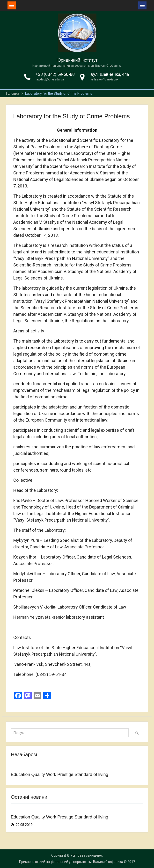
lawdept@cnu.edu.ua (50, 79)
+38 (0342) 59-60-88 (55, 74)
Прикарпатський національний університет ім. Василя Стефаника (71, 862)
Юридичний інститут (77, 60)
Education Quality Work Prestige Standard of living (60, 775)
